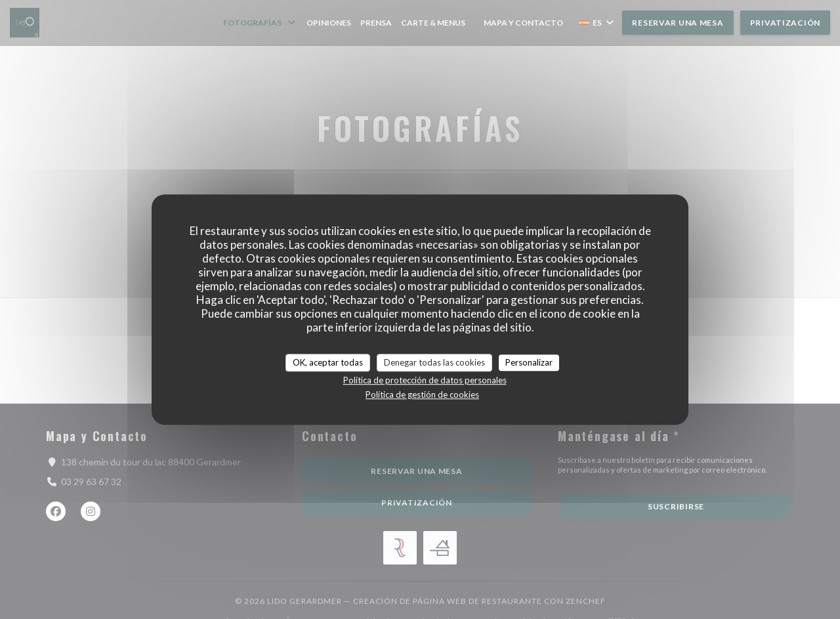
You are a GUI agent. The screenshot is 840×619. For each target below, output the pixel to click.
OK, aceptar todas (328, 362)
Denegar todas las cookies (434, 362)
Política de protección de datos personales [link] (425, 380)
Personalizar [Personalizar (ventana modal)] (529, 362)
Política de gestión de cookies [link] (422, 395)
